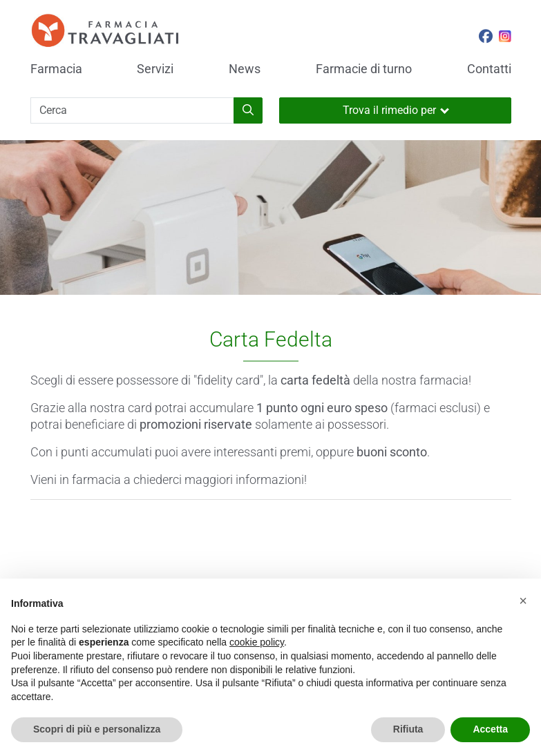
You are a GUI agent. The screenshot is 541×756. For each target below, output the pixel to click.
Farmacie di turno (364, 69)
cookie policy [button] (257, 642)
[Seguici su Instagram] (505, 38)
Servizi (155, 69)
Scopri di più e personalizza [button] (97, 729)
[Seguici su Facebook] (486, 38)
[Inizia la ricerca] (248, 110)
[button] (523, 601)
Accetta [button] (490, 729)
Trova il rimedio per (396, 110)
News (245, 69)
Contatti (489, 69)
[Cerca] (132, 110)
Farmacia (56, 69)
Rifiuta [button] (408, 729)
